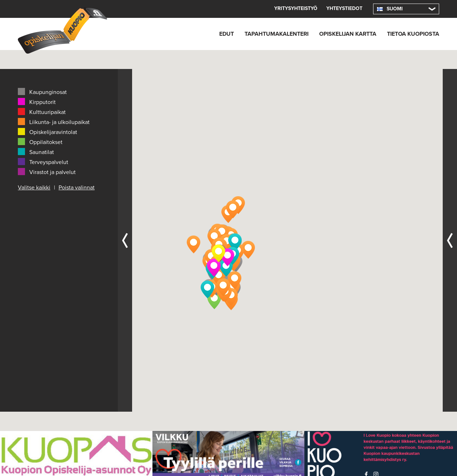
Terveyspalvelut (43, 162)
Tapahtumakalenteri (265, 34)
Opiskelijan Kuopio (62, 30)
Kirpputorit (37, 101)
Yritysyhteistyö (292, 9)
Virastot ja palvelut (47, 172)
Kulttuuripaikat (42, 111)
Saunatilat (36, 152)
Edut (213, 34)
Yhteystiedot (343, 9)
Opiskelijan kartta (341, 34)
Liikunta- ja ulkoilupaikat (54, 122)
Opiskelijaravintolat (47, 132)
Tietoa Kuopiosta (411, 34)
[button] (214, 300)
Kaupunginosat (43, 91)
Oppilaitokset (40, 142)
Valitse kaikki (34, 187)
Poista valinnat (77, 187)
